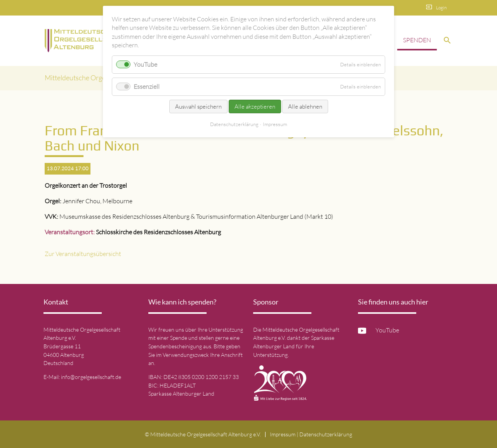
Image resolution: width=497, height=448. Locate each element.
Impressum (283, 434)
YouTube (387, 330)
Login (441, 8)
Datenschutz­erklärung (326, 434)
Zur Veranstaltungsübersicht (83, 254)
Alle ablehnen (305, 106)
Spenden (417, 40)
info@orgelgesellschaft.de (91, 377)
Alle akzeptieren (255, 106)
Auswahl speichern (198, 106)
